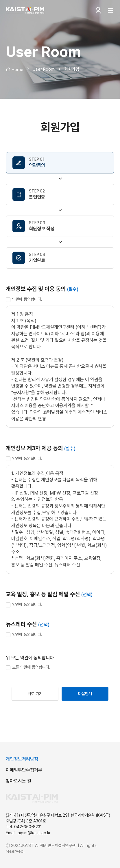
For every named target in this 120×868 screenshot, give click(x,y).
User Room (44, 69)
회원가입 (72, 69)
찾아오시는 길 (19, 781)
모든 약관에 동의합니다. (31, 667)
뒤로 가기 (35, 694)
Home (15, 70)
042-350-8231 (28, 827)
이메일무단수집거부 (24, 770)
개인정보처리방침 (22, 759)
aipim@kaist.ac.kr (34, 833)
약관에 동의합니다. (27, 299)
